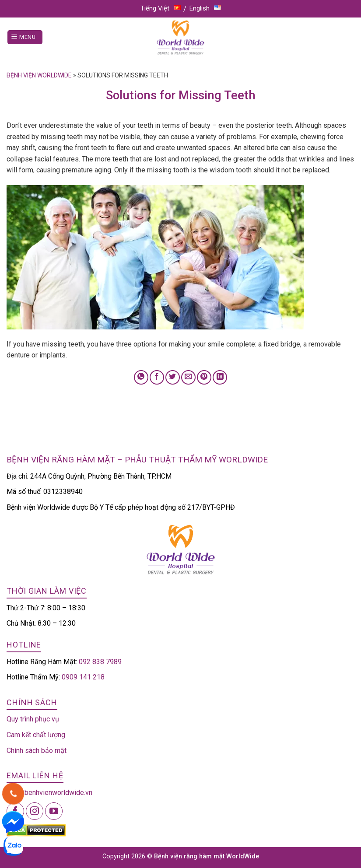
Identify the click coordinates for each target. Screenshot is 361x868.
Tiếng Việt (161, 8)
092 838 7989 (100, 662)
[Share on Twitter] (173, 377)
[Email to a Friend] (188, 377)
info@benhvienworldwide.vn (49, 793)
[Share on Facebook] (157, 377)
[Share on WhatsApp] (141, 377)
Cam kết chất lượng (36, 735)
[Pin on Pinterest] (204, 377)
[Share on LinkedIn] (220, 377)
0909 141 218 (83, 677)
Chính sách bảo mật (37, 751)
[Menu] (25, 37)
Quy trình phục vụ (33, 719)
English (205, 8)
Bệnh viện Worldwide (39, 75)
